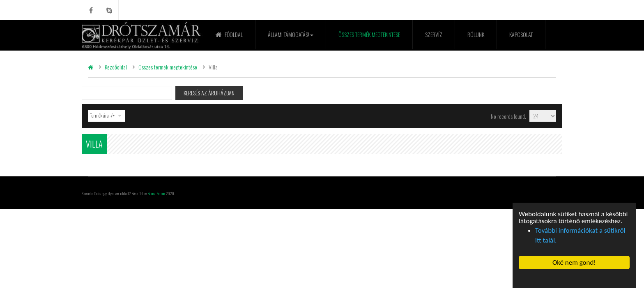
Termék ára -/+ (102, 115)
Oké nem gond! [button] (574, 262)
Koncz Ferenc (156, 193)
